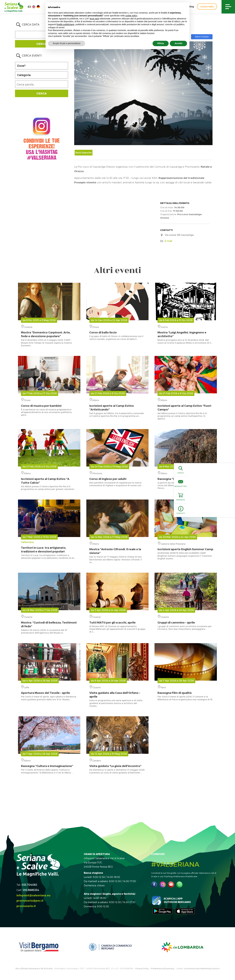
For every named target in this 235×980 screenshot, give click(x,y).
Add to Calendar (202, 37)
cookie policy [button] (131, 16)
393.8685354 (31, 890)
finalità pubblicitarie (65, 24)
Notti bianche (84, 153)
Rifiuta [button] (161, 43)
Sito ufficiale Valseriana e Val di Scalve (34, 968)
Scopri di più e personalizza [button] (67, 43)
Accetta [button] (178, 43)
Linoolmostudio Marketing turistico (202, 968)
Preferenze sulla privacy (163, 968)
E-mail (168, 241)
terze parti (94, 19)
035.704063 (29, 885)
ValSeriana (49, 547)
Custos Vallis (207, 7)
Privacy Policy (142, 968)
